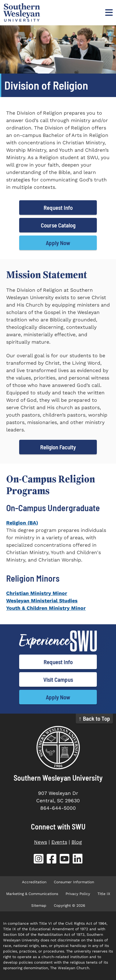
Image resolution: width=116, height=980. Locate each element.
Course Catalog (58, 225)
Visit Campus (58, 679)
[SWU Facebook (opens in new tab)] (52, 860)
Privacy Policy (78, 894)
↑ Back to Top (94, 718)
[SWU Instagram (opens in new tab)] (39, 860)
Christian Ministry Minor (37, 593)
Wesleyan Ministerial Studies (42, 601)
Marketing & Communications (32, 894)
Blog (77, 842)
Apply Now (58, 243)
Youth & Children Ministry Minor (46, 608)
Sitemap (39, 906)
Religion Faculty (58, 447)
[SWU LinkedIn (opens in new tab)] (78, 860)
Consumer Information (74, 882)
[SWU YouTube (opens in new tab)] (65, 860)
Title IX (104, 894)
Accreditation (34, 882)
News (41, 842)
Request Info (58, 208)
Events (59, 842)
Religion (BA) (22, 523)
